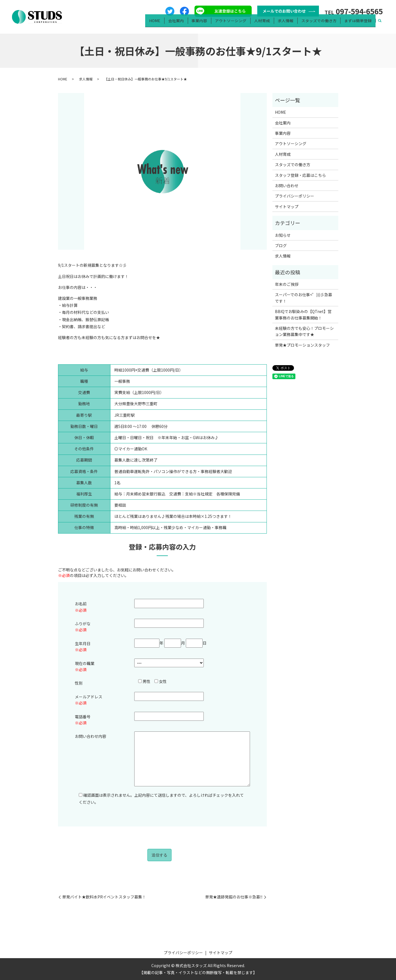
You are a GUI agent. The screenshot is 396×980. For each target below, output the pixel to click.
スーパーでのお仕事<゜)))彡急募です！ (304, 298)
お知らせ (283, 235)
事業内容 (208, 24)
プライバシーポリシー (295, 196)
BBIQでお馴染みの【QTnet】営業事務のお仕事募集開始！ (303, 314)
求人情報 (290, 24)
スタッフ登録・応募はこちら (300, 175)
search (380, 24)
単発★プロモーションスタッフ (302, 345)
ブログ (281, 245)
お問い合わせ (287, 186)
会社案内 (186, 24)
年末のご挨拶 (287, 284)
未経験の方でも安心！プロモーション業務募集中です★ (304, 331)
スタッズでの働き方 (321, 24)
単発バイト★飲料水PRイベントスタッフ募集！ (104, 897)
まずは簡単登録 (359, 24)
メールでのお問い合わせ (284, 11)
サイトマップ (287, 207)
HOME (166, 24)
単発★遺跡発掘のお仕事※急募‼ (234, 897)
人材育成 (267, 24)
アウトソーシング (238, 24)
